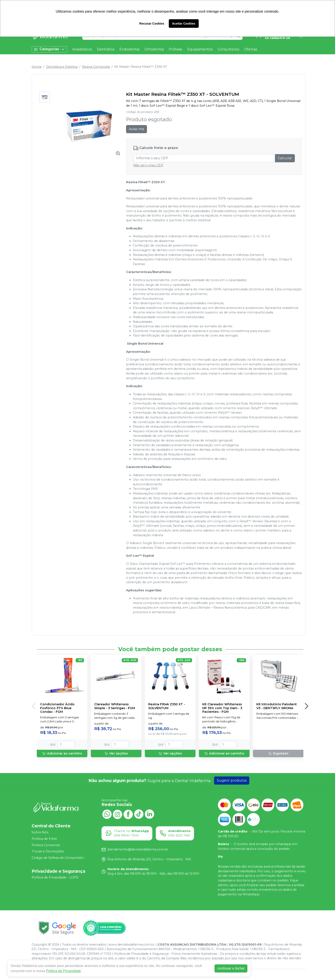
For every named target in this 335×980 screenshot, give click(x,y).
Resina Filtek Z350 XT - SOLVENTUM (167, 706)
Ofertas (251, 49)
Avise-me (137, 129)
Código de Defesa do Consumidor (58, 858)
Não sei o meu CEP (148, 165)
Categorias (49, 49)
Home (37, 67)
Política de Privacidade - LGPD (55, 878)
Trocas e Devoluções (48, 851)
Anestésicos (82, 49)
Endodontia (129, 49)
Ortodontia (154, 49)
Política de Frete (44, 839)
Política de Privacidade (63, 971)
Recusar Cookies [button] (152, 24)
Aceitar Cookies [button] (184, 24)
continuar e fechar (231, 968)
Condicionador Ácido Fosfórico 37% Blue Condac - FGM (57, 708)
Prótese (176, 49)
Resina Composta (96, 67)
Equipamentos (200, 49)
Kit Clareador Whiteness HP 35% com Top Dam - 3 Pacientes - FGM (222, 708)
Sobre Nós (40, 832)
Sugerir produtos (232, 780)
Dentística (106, 49)
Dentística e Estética (62, 67)
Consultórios (228, 49)
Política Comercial (46, 845)
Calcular (285, 158)
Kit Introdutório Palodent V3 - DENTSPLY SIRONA (277, 706)
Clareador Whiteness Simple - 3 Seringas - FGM (115, 706)
